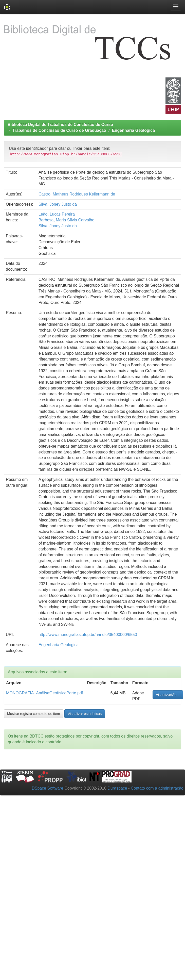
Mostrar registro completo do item (34, 714)
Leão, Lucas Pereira (57, 214)
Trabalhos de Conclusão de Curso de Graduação (59, 130)
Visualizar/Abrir (168, 695)
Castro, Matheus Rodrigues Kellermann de (77, 194)
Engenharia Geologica (133, 130)
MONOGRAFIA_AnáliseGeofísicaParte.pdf (44, 693)
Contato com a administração (157, 788)
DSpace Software (48, 788)
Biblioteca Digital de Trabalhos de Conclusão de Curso (60, 125)
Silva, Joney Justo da (58, 204)
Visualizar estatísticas (85, 714)
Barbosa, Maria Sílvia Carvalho (67, 220)
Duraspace (117, 788)
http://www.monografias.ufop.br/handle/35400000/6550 (88, 635)
